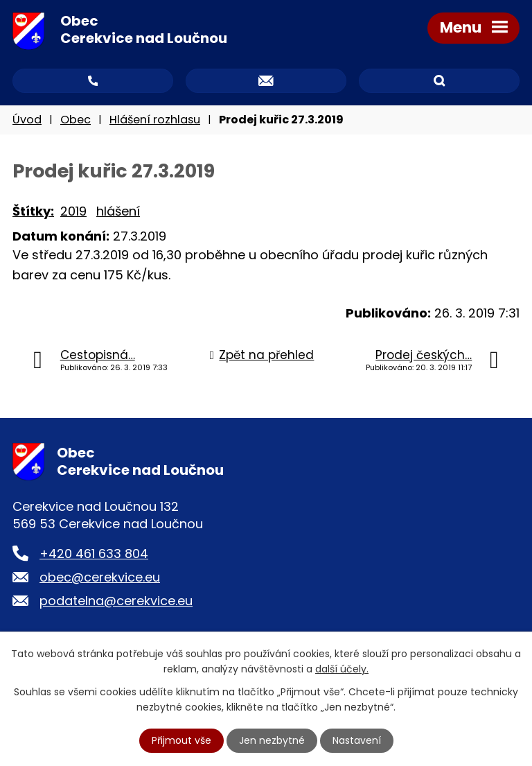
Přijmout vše (181, 740)
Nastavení (357, 740)
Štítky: (33, 211)
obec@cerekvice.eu (100, 577)
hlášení (118, 211)
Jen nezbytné (272, 740)
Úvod (27, 120)
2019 (73, 211)
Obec (76, 120)
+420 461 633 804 (94, 554)
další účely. (342, 669)
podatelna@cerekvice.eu (116, 601)
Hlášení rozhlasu (155, 120)
